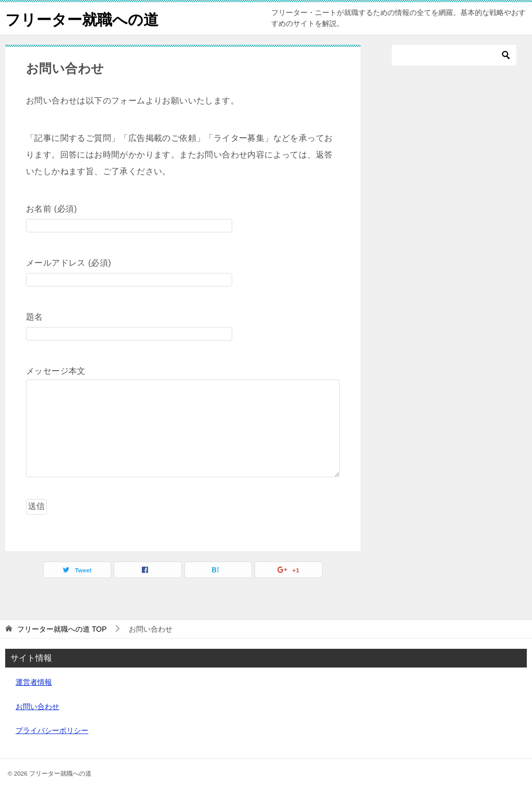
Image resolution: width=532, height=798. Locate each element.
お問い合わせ (37, 707)
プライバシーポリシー (52, 730)
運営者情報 (34, 682)
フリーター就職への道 (84, 18)
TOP (62, 629)
